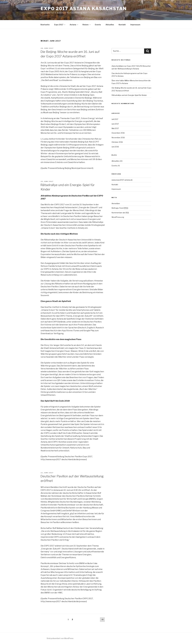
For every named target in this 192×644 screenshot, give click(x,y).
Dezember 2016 (118, 133)
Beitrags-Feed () (120, 208)
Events (98, 25)
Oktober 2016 (117, 142)
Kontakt (122, 25)
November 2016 (118, 138)
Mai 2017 (115, 128)
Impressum (135, 25)
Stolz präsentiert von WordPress (60, 638)
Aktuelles (110, 25)
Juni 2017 (115, 124)
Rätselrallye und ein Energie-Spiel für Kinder (129, 95)
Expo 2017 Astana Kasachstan (84, 9)
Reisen (87, 25)
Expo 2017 (60, 25)
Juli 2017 (115, 119)
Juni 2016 (115, 147)
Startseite (45, 25)
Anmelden (116, 203)
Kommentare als (120, 213)
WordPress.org (118, 217)
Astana (74, 25)
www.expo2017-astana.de (122, 180)
